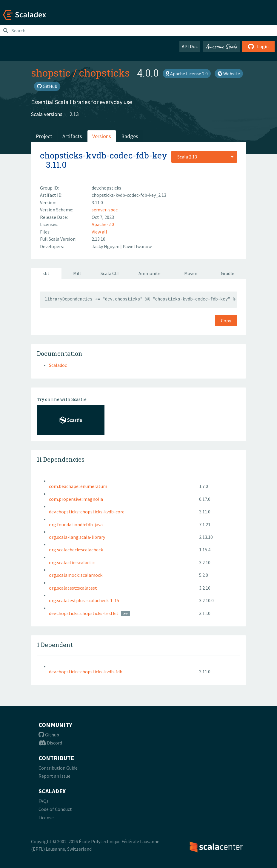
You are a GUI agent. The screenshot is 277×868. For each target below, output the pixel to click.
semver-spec (105, 210)
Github (49, 735)
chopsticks (104, 73)
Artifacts (72, 136)
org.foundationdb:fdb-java (76, 524)
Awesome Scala (221, 46)
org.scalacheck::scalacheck (76, 550)
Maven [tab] (191, 273)
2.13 (74, 114)
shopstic (51, 73)
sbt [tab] (46, 273)
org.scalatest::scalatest (73, 588)
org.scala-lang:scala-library (77, 537)
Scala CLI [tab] (110, 273)
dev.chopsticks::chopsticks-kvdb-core (87, 512)
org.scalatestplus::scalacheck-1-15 (84, 600)
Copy (226, 321)
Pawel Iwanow (137, 246)
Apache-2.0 (103, 224)
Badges (130, 136)
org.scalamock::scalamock (76, 575)
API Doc (190, 46)
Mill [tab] (77, 273)
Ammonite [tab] (150, 273)
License (46, 817)
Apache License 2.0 (187, 74)
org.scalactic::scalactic (72, 562)
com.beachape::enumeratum (78, 486)
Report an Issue (54, 776)
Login (258, 46)
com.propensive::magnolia (76, 499)
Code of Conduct (55, 809)
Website (229, 74)
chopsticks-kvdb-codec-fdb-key (104, 155)
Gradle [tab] (228, 273)
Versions (102, 136)
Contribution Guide (58, 768)
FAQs (44, 801)
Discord (50, 743)
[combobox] (204, 157)
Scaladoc (58, 365)
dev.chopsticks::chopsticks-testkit (84, 613)
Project (44, 136)
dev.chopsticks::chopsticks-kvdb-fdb (86, 672)
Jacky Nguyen (106, 246)
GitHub (47, 86)
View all (99, 232)
